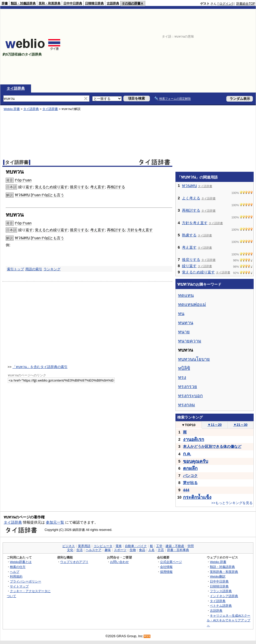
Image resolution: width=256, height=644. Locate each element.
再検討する (116, 187)
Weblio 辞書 (12, 109)
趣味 (108, 550)
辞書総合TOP (246, 4)
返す (29, 187)
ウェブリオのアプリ (74, 562)
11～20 (215, 425)
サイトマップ (19, 586)
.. (187, 454)
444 (186, 490)
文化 (70, 550)
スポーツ (120, 550)
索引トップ (16, 269)
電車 (119, 546)
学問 (191, 546)
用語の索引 (34, 269)
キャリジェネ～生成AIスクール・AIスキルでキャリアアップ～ (228, 620)
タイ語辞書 (50, 109)
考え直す (97, 187)
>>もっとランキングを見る (232, 503)
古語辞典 (113, 3)
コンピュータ (103, 546)
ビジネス (69, 546)
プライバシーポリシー (26, 581)
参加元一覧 (55, 522)
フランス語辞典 (221, 591)
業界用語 (84, 546)
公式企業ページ (171, 562)
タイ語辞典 (16, 88)
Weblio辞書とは (21, 562)
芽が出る (190, 483)
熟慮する (189, 235)
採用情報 (166, 572)
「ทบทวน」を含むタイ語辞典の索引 (40, 367)
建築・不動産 (175, 546)
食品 (142, 550)
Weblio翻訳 (218, 576)
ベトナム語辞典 (221, 606)
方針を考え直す (140, 230)
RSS (147, 636)
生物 (133, 550)
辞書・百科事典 (178, 550)
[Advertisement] (188, 47)
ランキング (52, 269)
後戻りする (79, 187)
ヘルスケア (94, 550)
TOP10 (188, 425)
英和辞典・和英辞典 (224, 572)
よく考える (191, 198)
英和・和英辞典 (50, 3)
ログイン (225, 4)
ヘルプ (15, 572)
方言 (161, 550)
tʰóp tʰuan (23, 180)
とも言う (57, 195)
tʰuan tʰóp (40, 195)
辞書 (5, 3)
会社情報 (166, 567)
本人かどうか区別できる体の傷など (212, 446)
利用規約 (16, 576)
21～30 (240, 425)
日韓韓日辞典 (94, 3)
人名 (151, 550)
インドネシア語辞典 (224, 596)
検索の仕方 (18, 567)
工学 (159, 546)
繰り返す (189, 266)
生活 (80, 550)
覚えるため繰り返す (51, 187)
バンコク (190, 476)
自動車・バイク (136, 546)
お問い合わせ (119, 562)
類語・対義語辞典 (23, 3)
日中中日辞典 (73, 3)
